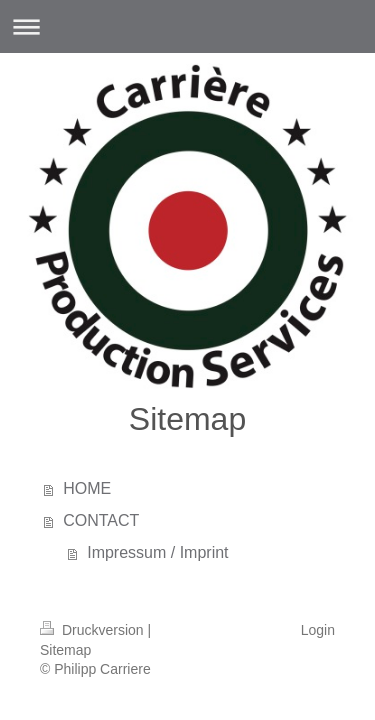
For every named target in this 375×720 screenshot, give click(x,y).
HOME (87, 488)
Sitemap (65, 650)
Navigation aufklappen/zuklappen (187, 26)
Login (318, 630)
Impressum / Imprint (157, 552)
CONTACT (101, 520)
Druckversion (93, 630)
